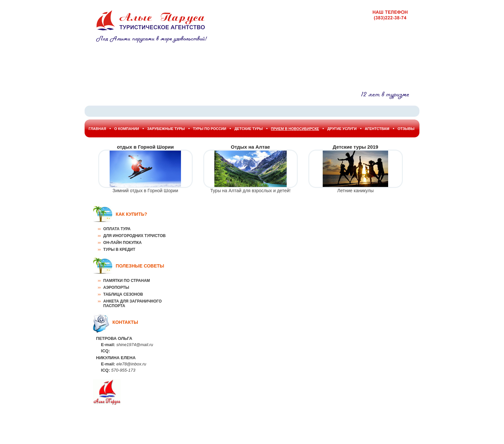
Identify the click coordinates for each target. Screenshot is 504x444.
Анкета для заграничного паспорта (133, 304)
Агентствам (377, 129)
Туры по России (210, 129)
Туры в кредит (119, 250)
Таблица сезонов (123, 294)
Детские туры (249, 129)
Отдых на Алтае (250, 147)
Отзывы (406, 129)
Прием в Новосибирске (295, 129)
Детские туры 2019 (356, 147)
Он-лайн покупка (123, 243)
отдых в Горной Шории (145, 147)
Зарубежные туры (166, 129)
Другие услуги (342, 129)
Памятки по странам (127, 281)
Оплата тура (117, 229)
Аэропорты (116, 287)
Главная (97, 129)
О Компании (127, 129)
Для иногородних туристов (135, 236)
